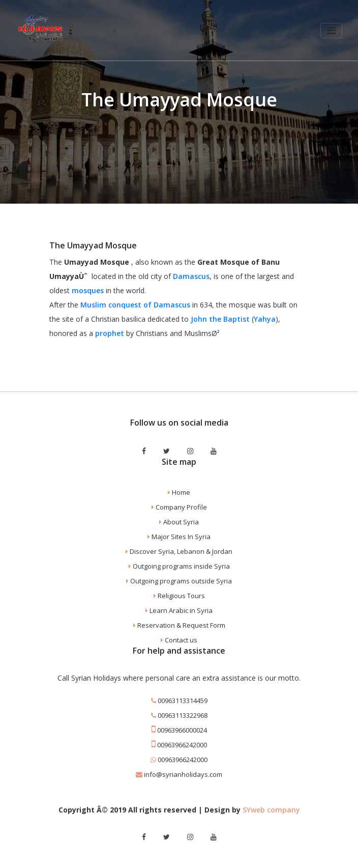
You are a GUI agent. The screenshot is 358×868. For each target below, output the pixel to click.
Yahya (265, 319)
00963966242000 (179, 745)
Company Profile (179, 507)
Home (179, 492)
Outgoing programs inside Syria (179, 566)
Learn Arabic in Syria (179, 610)
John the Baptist (220, 319)
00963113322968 (179, 715)
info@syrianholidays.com (179, 774)
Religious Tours (179, 596)
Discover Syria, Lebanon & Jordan (179, 551)
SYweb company (271, 810)
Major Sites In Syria (179, 537)
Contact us (179, 640)
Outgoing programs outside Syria (179, 581)
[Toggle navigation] (331, 31)
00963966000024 (179, 730)
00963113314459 (179, 701)
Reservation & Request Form (179, 625)
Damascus (191, 276)
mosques (88, 290)
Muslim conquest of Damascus (135, 305)
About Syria (179, 522)
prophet (110, 333)
